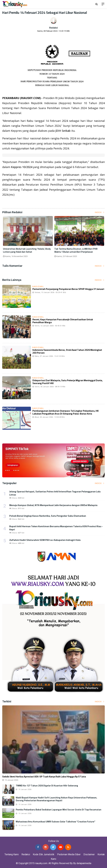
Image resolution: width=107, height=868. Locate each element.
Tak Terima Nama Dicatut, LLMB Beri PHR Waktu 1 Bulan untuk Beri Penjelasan (76, 250)
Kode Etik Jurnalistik (44, 854)
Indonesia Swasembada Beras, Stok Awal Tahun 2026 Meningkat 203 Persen (67, 351)
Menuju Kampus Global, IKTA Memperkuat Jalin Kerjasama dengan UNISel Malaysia (53, 505)
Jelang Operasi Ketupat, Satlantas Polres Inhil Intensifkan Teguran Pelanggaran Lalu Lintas (55, 493)
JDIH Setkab (63, 131)
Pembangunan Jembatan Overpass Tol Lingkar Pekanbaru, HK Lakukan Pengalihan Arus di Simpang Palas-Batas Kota (66, 412)
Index (100, 212)
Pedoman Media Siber (69, 854)
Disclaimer (89, 854)
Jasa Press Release (11, 834)
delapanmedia (84, 863)
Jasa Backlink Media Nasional (38, 834)
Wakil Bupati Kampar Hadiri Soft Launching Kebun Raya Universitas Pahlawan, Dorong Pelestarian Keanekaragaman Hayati (56, 799)
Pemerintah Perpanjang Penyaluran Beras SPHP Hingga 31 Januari (68, 289)
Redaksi (53, 28)
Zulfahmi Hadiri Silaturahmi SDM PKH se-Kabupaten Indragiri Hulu (45, 540)
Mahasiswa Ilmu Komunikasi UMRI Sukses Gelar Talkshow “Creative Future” (56, 822)
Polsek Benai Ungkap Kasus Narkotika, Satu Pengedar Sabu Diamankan (48, 516)
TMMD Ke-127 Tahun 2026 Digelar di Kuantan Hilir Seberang (47, 786)
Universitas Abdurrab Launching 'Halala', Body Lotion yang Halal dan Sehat (27, 250)
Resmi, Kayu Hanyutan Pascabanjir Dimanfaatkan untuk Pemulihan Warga (63, 321)
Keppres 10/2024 (22, 167)
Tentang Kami (12, 854)
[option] (28, 238)
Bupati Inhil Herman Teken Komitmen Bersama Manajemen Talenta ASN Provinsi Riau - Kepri (56, 528)
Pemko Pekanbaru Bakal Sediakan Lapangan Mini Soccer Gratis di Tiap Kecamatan (59, 810)
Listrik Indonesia (13, 202)
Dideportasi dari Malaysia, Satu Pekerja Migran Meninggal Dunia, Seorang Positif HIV (68, 382)
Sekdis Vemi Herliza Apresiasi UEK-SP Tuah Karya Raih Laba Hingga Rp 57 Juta (44, 776)
